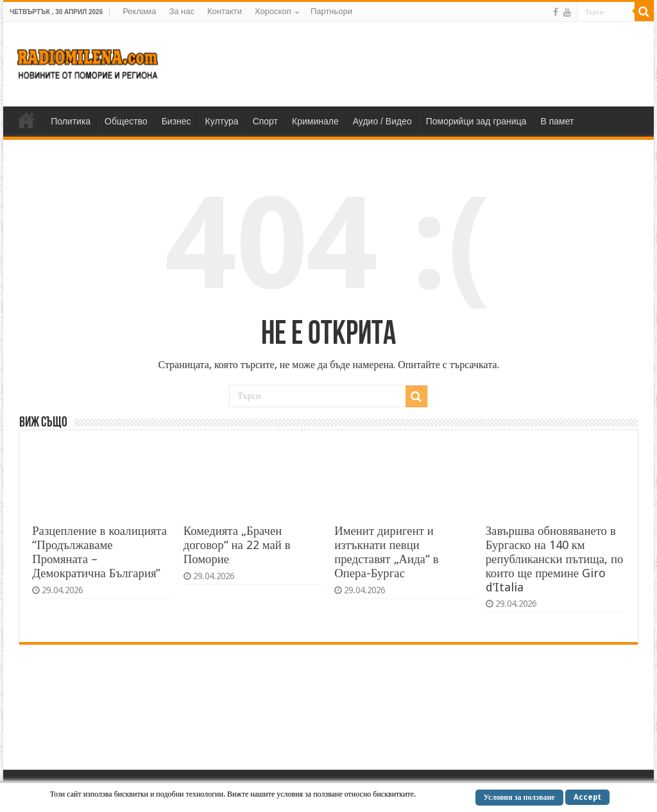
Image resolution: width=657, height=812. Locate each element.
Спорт (265, 121)
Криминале (315, 121)
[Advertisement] (411, 63)
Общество (126, 121)
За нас (182, 11)
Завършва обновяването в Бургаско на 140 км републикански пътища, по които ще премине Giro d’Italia (555, 559)
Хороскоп (273, 11)
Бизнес (176, 121)
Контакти (225, 11)
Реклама (139, 11)
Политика (71, 121)
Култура (222, 121)
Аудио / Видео (382, 121)
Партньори (331, 11)
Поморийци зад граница (476, 121)
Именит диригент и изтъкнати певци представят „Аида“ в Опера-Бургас (386, 552)
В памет (557, 121)
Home (26, 120)
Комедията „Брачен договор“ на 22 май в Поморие (237, 545)
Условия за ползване (519, 797)
